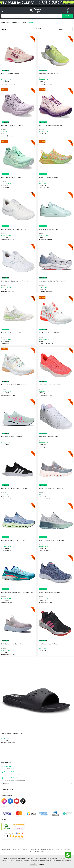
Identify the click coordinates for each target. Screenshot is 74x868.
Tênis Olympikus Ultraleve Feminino (49, 592)
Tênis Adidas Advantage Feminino (49, 229)
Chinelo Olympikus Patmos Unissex (12, 734)
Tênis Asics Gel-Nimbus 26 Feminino (12, 126)
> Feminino (23, 22)
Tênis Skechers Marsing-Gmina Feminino (13, 229)
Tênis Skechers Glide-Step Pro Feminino (51, 488)
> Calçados (14, 22)
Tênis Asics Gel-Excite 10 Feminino (12, 437)
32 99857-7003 (9, 769)
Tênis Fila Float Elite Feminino (10, 74)
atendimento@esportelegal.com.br (15, 780)
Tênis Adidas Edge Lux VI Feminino (49, 644)
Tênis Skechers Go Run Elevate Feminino (13, 644)
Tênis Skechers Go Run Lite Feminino (50, 385)
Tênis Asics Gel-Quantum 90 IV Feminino (51, 333)
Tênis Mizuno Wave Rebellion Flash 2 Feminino (52, 281)
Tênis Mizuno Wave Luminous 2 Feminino (13, 333)
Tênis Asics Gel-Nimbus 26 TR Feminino (51, 126)
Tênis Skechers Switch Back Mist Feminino (51, 540)
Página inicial (5, 22)
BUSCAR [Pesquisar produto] (67, 16)
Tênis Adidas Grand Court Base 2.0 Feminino (15, 488)
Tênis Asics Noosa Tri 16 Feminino (49, 177)
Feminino (31, 22)
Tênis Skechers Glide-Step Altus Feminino (14, 540)
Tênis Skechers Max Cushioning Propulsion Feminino (17, 592)
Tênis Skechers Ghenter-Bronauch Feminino (14, 281)
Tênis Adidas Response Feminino (49, 74)
